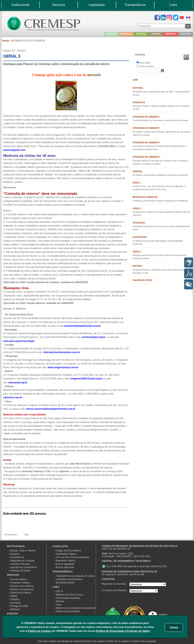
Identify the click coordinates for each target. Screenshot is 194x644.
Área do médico (19, 579)
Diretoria (15, 554)
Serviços (59, 5)
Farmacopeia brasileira (68, 598)
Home (6, 41)
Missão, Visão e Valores (23, 551)
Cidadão (15, 599)
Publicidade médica (66, 554)
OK (188, 26)
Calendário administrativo (69, 579)
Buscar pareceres (65, 567)
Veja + (59, 605)
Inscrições (16, 603)
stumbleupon (11, 535)
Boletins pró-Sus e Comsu (69, 595)
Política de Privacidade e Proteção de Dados (123, 631)
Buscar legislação (65, 564)
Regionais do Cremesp (22, 561)
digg (26, 535)
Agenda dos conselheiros (24, 567)
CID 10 (59, 591)
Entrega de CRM (19, 606)
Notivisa (60, 601)
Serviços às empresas (22, 589)
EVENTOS (13, 614)
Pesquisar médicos (20, 583)
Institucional (20, 5)
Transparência (135, 5)
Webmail (15, 609)
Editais (14, 596)
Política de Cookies (39, 631)
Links (173, 5)
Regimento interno (65, 561)
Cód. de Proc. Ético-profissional (72, 557)
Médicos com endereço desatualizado (76, 608)
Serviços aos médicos (22, 586)
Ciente (174, 627)
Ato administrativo (65, 583)
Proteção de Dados (20, 571)
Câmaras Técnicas (20, 564)
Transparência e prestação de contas (75, 576)
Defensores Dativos (21, 593)
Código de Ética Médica (68, 551)
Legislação (97, 5)
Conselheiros (17, 557)
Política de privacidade (68, 611)
